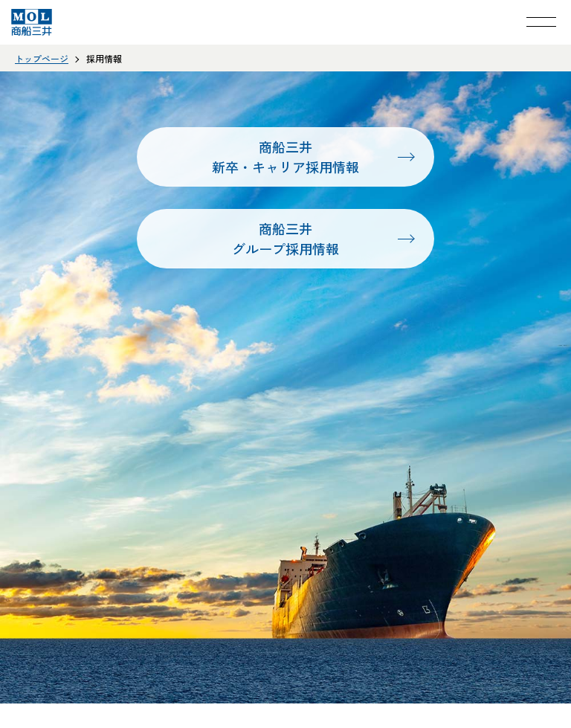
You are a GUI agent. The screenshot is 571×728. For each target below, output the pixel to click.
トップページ (42, 58)
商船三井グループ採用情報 (285, 238)
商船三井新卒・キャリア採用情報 (285, 157)
